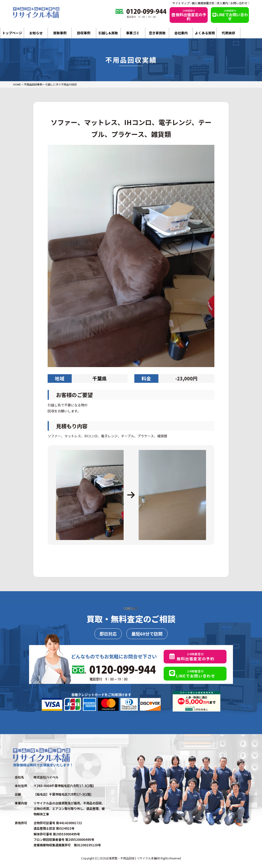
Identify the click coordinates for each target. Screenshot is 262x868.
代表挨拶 (228, 33)
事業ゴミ (133, 33)
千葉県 (100, 378)
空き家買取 (157, 33)
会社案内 (181, 33)
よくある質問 (205, 33)
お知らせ (36, 33)
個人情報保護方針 (203, 3)
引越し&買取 (108, 33)
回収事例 (84, 33)
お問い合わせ (239, 3)
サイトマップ (181, 3)
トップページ (12, 33)
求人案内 (222, 3)
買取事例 (60, 33)
